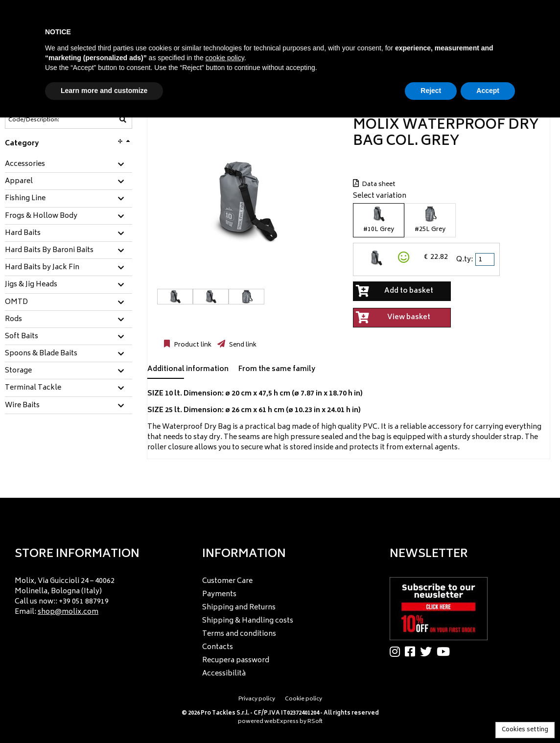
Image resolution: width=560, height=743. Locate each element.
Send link (242, 345)
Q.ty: (465, 260)
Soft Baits (22, 337)
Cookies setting (525, 730)
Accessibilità (224, 674)
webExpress (281, 722)
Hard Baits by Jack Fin (42, 268)
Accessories (25, 164)
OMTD (16, 302)
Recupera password (236, 661)
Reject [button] (431, 91)
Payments (219, 594)
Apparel (19, 182)
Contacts (218, 647)
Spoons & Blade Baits (41, 354)
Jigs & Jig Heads (31, 285)
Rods (13, 320)
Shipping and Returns (239, 608)
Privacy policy (257, 699)
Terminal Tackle (33, 388)
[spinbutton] (486, 259)
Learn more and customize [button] (104, 91)
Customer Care (227, 581)
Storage (18, 371)
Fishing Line (25, 199)
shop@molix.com (68, 612)
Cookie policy (303, 699)
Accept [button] (488, 91)
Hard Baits (23, 233)
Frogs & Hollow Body (41, 216)
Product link (192, 345)
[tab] (69, 165)
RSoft (315, 722)
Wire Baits (22, 406)
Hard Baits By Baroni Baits (49, 251)
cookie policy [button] (225, 58)
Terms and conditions (239, 634)
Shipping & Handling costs (248, 621)
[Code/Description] (45, 120)
